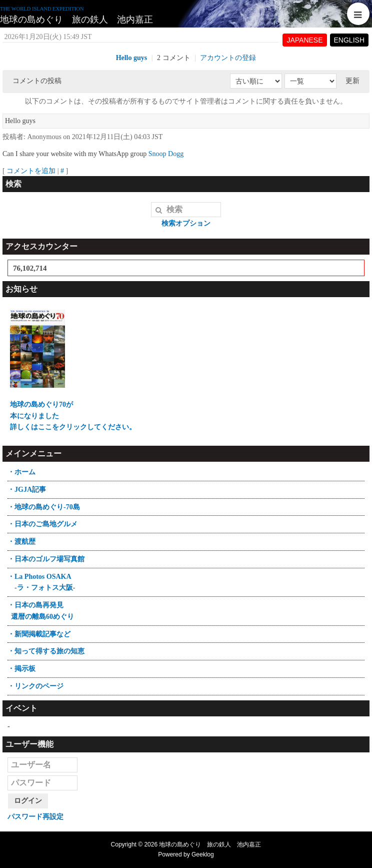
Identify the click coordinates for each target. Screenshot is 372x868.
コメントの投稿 (37, 81)
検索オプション (186, 223)
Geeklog (203, 854)
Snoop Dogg (166, 154)
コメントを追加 (31, 171)
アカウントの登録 (228, 58)
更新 (352, 81)
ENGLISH (349, 40)
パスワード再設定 (35, 817)
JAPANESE (304, 40)
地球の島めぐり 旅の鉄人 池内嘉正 (76, 20)
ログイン (28, 801)
